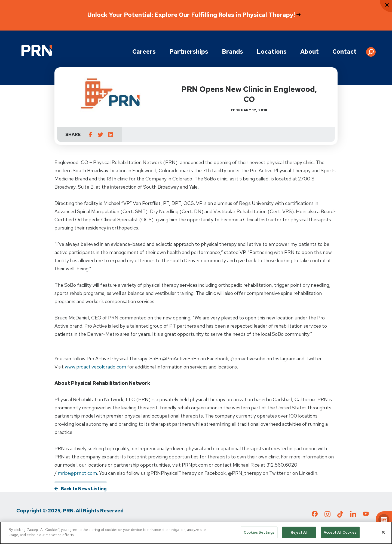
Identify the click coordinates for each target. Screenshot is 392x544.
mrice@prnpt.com (77, 473)
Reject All (299, 532)
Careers (144, 52)
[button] (371, 50)
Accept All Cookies (340, 532)
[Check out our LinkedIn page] (353, 516)
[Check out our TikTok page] (340, 516)
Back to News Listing (84, 489)
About (310, 52)
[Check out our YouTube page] (366, 515)
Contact (344, 52)
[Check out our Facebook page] (315, 515)
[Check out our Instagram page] (327, 516)
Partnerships (189, 52)
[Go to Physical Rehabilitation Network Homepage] (37, 50)
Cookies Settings (259, 532)
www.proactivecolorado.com (95, 367)
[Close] (383, 532)
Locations (272, 52)
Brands (232, 52)
